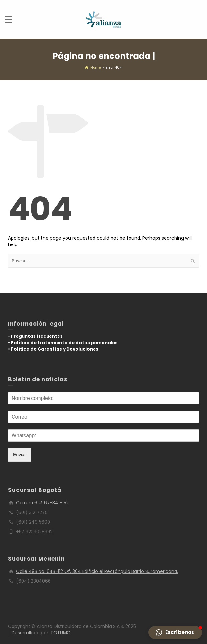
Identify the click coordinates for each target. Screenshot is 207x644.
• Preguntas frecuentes (35, 336)
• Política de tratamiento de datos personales (63, 343)
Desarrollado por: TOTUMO (41, 633)
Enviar (20, 455)
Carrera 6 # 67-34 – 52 (42, 503)
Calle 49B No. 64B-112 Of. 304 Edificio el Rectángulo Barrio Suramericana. (97, 571)
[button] (175, 632)
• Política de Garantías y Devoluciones (53, 349)
